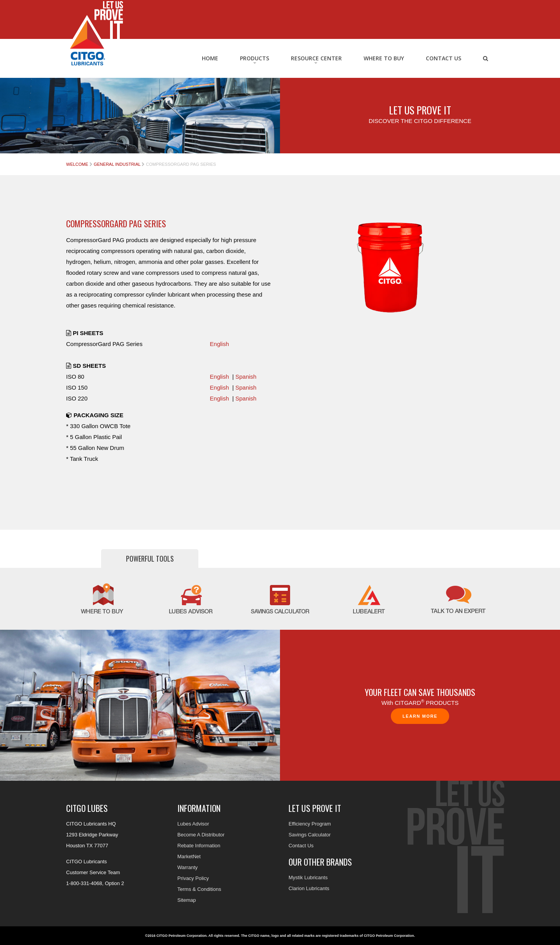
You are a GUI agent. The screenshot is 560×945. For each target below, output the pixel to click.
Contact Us (444, 58)
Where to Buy (384, 58)
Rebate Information (199, 846)
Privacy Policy (193, 878)
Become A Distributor (201, 835)
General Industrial (117, 164)
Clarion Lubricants (309, 888)
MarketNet (189, 856)
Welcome (77, 164)
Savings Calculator (310, 835)
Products (255, 58)
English (220, 344)
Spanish (246, 377)
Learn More (420, 716)
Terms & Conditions (199, 889)
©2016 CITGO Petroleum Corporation (176, 936)
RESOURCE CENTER (316, 58)
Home (210, 58)
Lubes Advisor (193, 824)
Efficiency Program (310, 824)
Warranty (187, 867)
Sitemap (187, 900)
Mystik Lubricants (308, 877)
